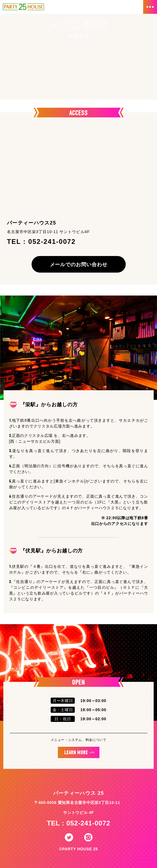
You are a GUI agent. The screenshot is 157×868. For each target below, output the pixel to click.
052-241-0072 (52, 242)
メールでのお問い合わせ (79, 265)
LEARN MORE (76, 753)
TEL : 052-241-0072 (78, 823)
